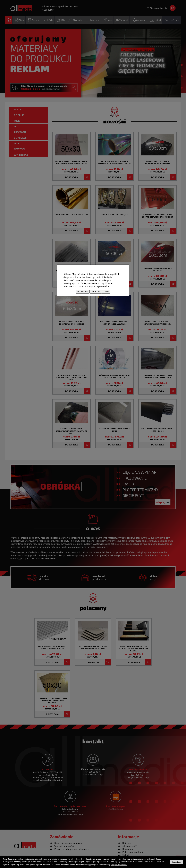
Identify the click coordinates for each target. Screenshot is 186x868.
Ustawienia (83, 292)
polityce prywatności (98, 286)
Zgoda (106, 292)
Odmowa (95, 292)
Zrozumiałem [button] (176, 862)
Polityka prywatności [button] (119, 865)
